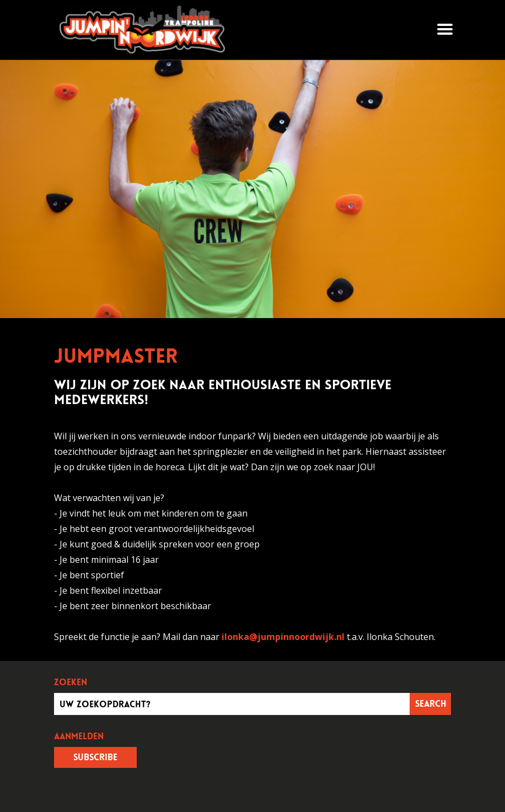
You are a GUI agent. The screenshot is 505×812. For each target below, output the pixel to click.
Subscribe (95, 757)
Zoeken (71, 682)
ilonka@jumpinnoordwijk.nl (283, 637)
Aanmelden (79, 736)
